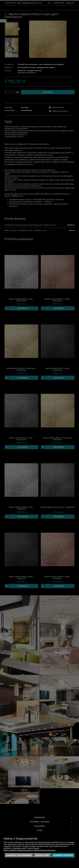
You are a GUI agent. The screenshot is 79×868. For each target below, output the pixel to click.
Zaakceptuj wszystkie (63, 855)
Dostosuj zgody (42, 855)
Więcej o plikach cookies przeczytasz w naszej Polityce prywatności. (30, 850)
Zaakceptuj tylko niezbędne (19, 855)
